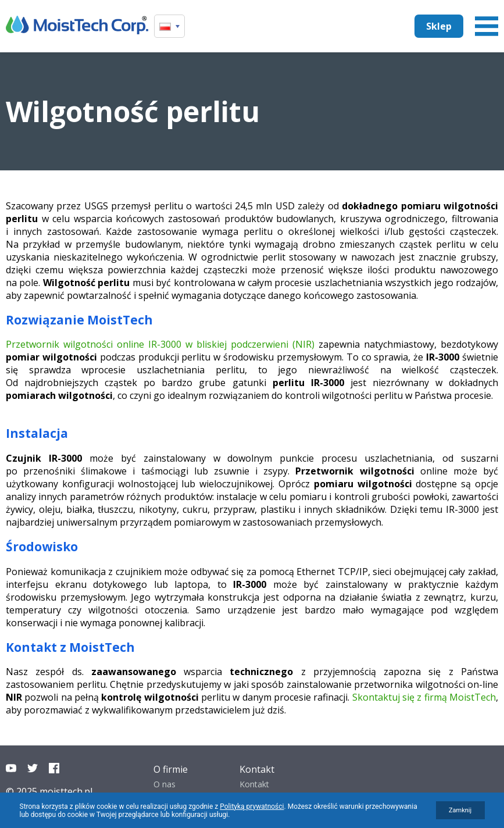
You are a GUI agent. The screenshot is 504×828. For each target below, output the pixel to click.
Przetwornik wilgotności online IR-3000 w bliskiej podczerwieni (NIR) (160, 344)
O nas (165, 784)
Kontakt (254, 784)
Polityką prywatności (252, 806)
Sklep (439, 26)
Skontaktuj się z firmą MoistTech (424, 697)
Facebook (54, 768)
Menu (487, 26)
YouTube (11, 768)
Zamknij (460, 810)
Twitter (33, 768)
